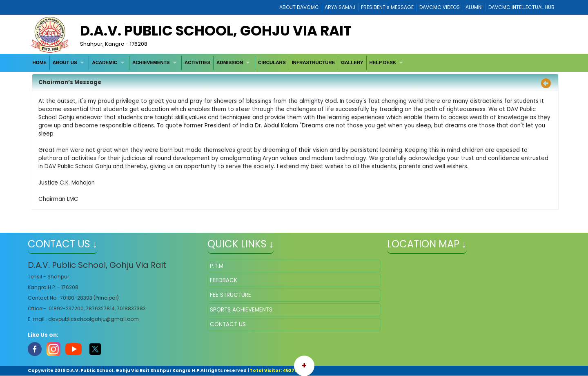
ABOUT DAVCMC (299, 7)
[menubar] (219, 63)
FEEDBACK (224, 280)
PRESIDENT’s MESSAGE (387, 7)
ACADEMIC (105, 62)
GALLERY (352, 62)
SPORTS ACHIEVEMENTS (241, 310)
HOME (39, 62)
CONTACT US (228, 324)
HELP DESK (383, 62)
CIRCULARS (272, 62)
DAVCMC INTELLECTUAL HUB (521, 7)
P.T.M (217, 266)
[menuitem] (40, 63)
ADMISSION (230, 62)
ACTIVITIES (197, 62)
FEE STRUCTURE (231, 295)
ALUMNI (474, 7)
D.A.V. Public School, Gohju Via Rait (216, 31)
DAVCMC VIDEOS (440, 7)
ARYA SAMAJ (340, 7)
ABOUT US (65, 62)
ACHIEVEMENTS (151, 62)
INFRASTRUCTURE (313, 62)
